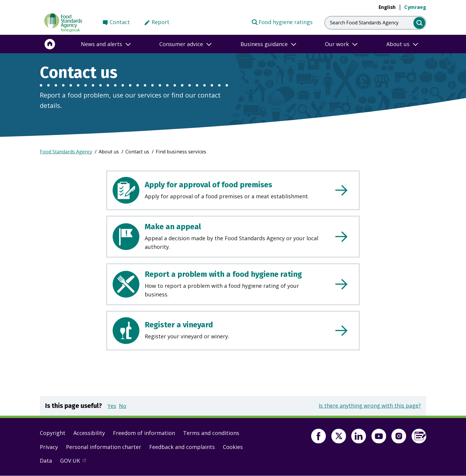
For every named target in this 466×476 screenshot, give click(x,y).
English (387, 7)
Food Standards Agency (66, 152)
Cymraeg (415, 7)
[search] (419, 23)
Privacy (49, 447)
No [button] (123, 406)
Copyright (53, 433)
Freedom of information (144, 433)
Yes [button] (112, 406)
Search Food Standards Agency (364, 23)
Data (46, 461)
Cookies (233, 447)
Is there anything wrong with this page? (370, 406)
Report (160, 22)
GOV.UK (76, 462)
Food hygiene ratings (282, 22)
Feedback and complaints (182, 447)
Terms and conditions (211, 433)
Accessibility (89, 433)
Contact (120, 22)
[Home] (50, 44)
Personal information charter (104, 447)
